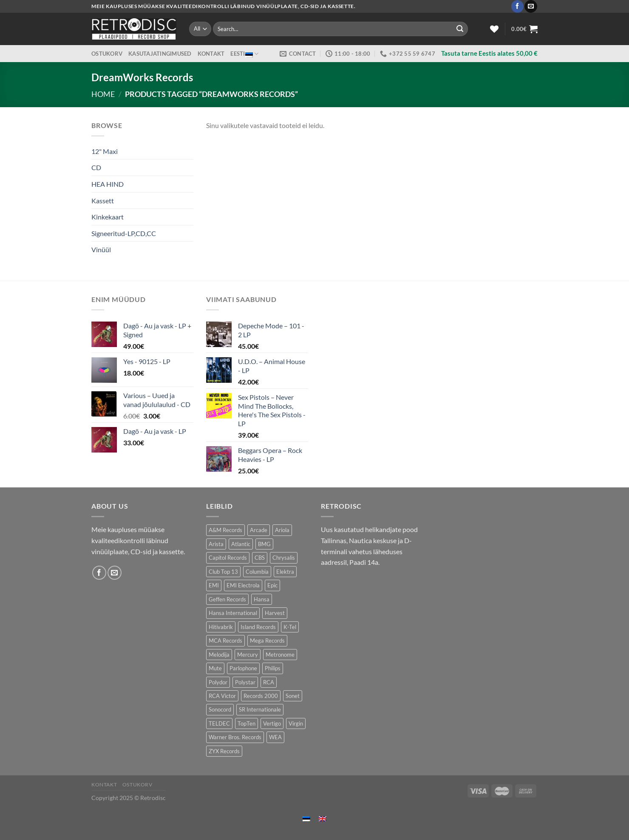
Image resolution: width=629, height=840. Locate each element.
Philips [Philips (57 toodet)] (273, 668)
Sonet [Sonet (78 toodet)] (293, 696)
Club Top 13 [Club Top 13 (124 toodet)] (223, 572)
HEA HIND (108, 184)
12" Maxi (105, 151)
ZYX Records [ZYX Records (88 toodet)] (224, 751)
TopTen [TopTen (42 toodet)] (246, 723)
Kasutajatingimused (160, 54)
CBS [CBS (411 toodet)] (260, 558)
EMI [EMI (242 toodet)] (214, 585)
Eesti (244, 54)
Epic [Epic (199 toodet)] (272, 585)
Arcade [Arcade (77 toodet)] (259, 530)
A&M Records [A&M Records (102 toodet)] (225, 530)
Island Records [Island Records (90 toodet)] (258, 627)
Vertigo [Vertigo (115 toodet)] (272, 723)
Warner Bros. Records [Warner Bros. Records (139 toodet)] (235, 737)
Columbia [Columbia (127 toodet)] (257, 572)
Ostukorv (107, 54)
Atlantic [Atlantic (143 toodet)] (241, 544)
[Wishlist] (494, 29)
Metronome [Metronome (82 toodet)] (280, 655)
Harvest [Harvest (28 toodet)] (275, 613)
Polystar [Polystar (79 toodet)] (245, 682)
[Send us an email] (531, 6)
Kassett (103, 201)
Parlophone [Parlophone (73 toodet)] (243, 668)
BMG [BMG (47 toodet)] (264, 544)
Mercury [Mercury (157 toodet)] (248, 655)
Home (103, 94)
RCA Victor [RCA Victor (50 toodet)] (222, 696)
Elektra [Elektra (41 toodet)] (285, 572)
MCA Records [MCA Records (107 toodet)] (225, 641)
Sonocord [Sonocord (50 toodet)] (220, 709)
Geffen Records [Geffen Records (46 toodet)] (227, 599)
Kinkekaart (108, 217)
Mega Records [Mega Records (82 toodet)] (267, 641)
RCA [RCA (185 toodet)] (269, 682)
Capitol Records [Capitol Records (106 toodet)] (228, 558)
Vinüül (101, 249)
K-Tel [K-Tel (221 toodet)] (290, 627)
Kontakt (211, 54)
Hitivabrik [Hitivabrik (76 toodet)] (221, 627)
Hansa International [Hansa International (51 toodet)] (233, 613)
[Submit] (460, 29)
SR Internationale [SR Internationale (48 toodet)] (260, 709)
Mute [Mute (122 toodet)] (215, 668)
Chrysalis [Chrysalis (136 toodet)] (284, 558)
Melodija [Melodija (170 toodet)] (219, 655)
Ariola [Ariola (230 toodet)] (282, 530)
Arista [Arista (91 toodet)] (216, 544)
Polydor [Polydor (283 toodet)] (218, 682)
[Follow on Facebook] (517, 6)
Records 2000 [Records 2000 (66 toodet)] (261, 696)
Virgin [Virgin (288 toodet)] (296, 723)
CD (96, 167)
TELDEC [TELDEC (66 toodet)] (219, 723)
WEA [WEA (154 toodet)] (275, 737)
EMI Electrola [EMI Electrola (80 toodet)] (243, 585)
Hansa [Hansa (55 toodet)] (262, 599)
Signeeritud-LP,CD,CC (124, 233)
